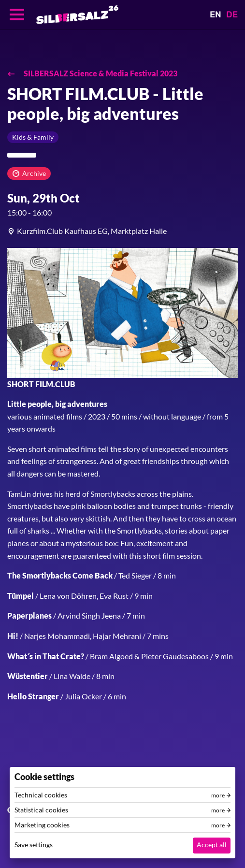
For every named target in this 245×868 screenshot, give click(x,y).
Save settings (34, 845)
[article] (122, 231)
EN (216, 14)
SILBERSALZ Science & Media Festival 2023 (100, 73)
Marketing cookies (42, 825)
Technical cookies (41, 795)
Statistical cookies (41, 810)
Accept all (212, 845)
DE (232, 14)
